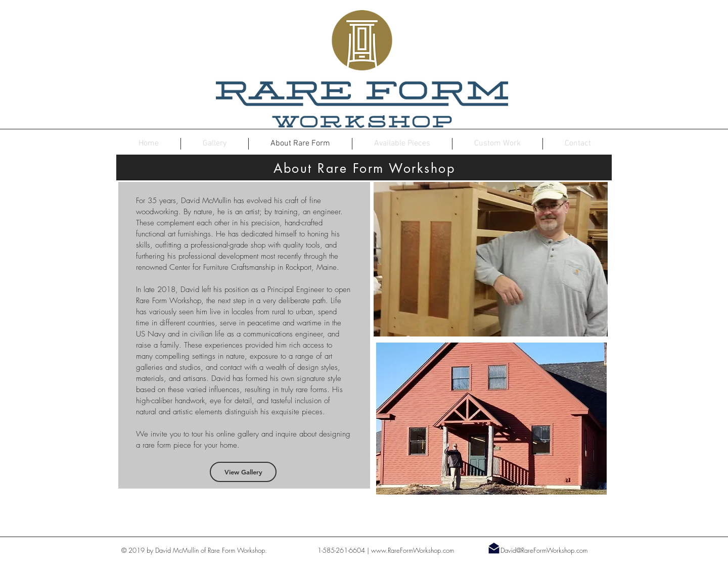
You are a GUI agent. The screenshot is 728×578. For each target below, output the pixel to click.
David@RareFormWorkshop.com (544, 550)
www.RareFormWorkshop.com (413, 550)
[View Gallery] (243, 472)
